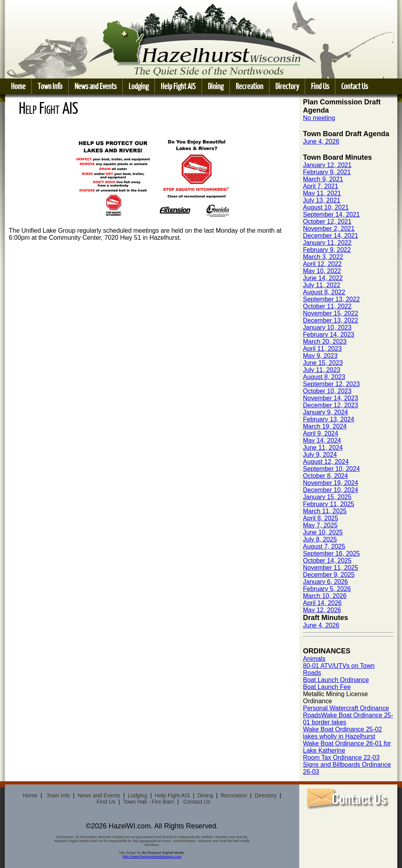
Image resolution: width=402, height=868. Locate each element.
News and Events (95, 86)
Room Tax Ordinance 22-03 (341, 758)
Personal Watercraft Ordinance (346, 708)
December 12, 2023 (331, 405)
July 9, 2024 (320, 455)
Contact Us (355, 86)
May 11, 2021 (322, 193)
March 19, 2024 (325, 426)
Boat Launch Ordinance (336, 680)
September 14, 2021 (332, 214)
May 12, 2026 (322, 610)
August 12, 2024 (326, 462)
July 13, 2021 (322, 200)
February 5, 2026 (327, 589)
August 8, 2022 (324, 292)
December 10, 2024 (331, 490)
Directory (287, 86)
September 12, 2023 (332, 384)
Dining (216, 86)
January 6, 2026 (326, 582)
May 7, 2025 (320, 525)
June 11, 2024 (323, 448)
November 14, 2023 (331, 398)
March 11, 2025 (325, 511)
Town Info (50, 86)
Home (18, 86)
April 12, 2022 (323, 264)
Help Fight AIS (178, 86)
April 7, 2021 (321, 186)
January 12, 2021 (327, 165)
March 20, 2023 (325, 342)
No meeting (319, 118)
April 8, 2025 (321, 518)
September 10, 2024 (332, 469)
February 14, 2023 (329, 335)
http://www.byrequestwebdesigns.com (152, 857)
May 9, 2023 (320, 356)
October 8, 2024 (326, 476)
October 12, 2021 (327, 222)
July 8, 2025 (320, 539)
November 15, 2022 (331, 313)
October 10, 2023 (327, 391)
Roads (312, 715)
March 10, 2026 (325, 596)
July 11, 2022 (322, 285)
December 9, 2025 (329, 575)
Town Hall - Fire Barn (148, 802)
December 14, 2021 (331, 236)
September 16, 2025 (332, 553)
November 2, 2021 (329, 229)
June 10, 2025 (323, 532)
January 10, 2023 (327, 327)
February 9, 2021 (327, 172)
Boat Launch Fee (327, 687)
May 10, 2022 (322, 271)
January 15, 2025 (327, 497)
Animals (314, 659)
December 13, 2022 (331, 320)
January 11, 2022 (327, 243)
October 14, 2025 (327, 561)
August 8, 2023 (324, 377)
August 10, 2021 (326, 207)
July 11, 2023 (322, 370)
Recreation (249, 86)
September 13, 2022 (332, 299)
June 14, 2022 (323, 278)
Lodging (139, 86)
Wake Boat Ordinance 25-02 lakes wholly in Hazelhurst (343, 733)
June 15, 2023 (323, 363)
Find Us (320, 86)
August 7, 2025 (324, 546)
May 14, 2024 (322, 440)
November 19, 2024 (331, 483)
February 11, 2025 (329, 504)
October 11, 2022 (327, 306)
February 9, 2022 (327, 250)
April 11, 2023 (323, 349)
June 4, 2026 (321, 141)
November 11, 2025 (331, 568)
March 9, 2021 (323, 179)
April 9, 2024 (321, 433)
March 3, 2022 (323, 257)
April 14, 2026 (323, 603)
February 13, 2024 (329, 419)
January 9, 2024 (326, 412)
